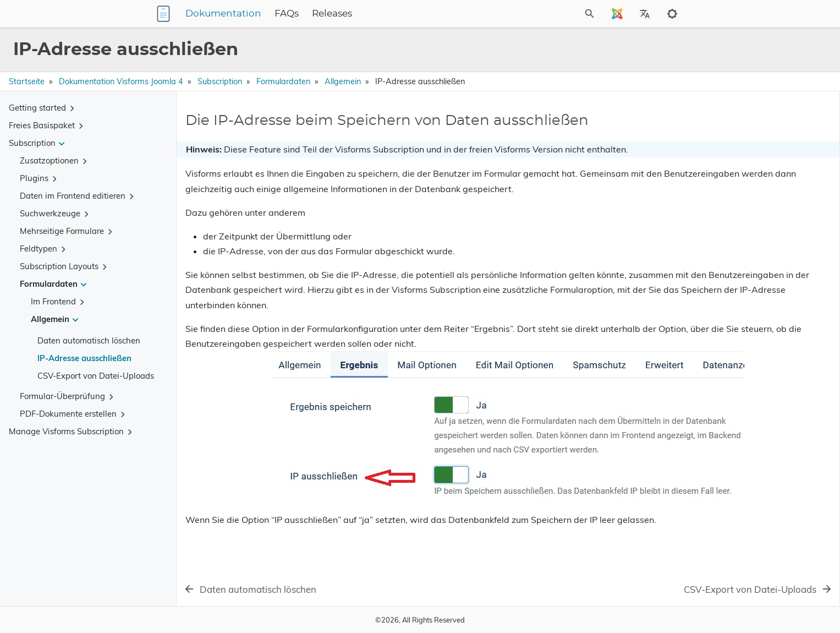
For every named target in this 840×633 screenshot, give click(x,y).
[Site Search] (541, 14)
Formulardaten (283, 81)
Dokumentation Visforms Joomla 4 (121, 81)
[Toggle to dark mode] (672, 14)
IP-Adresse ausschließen (84, 358)
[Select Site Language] (617, 14)
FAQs (355, 14)
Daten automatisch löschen (89, 340)
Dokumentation (292, 14)
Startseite (27, 81)
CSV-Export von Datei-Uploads (96, 376)
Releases (401, 14)
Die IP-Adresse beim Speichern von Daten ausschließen (746, 137)
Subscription (220, 81)
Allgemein (343, 81)
